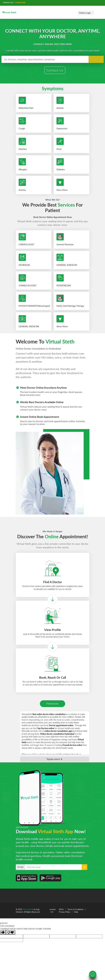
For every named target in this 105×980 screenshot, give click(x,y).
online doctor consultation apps (59, 733)
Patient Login (85, 13)
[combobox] (53, 59)
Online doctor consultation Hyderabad (57, 736)
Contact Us (55, 70)
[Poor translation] (11, 934)
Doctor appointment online (61, 727)
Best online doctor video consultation (49, 716)
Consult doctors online (73, 747)
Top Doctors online (46, 730)
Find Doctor (53, 706)
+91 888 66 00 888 (20, 3)
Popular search (55, 761)
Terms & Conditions (76, 911)
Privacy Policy (65, 914)
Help (76, 914)
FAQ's (61, 911)
